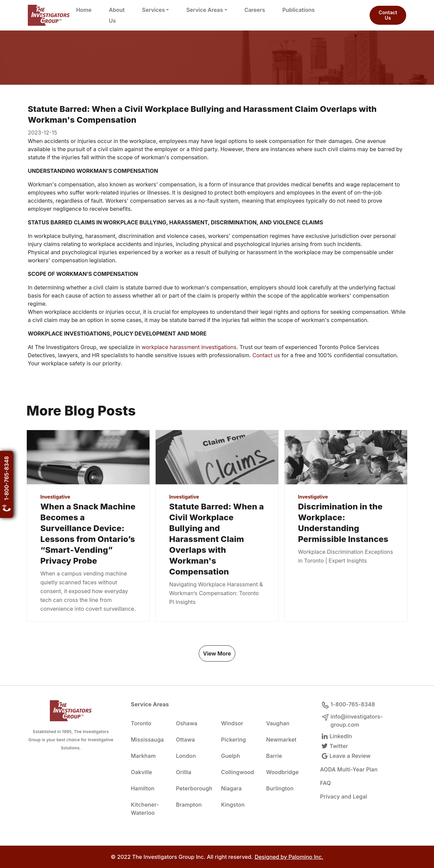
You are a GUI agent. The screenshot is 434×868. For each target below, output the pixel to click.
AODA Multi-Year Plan (349, 769)
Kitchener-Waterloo (145, 809)
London (186, 756)
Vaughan (278, 723)
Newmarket (281, 740)
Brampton (189, 805)
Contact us (267, 355)
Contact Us (388, 15)
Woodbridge (282, 772)
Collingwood (238, 772)
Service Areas (204, 10)
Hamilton (143, 788)
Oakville (142, 772)
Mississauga (147, 740)
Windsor (232, 723)
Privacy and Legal (344, 796)
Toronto (141, 723)
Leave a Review (345, 756)
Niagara (231, 788)
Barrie (274, 756)
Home (84, 10)
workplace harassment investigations (189, 347)
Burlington (280, 788)
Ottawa (185, 740)
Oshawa (187, 723)
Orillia (184, 772)
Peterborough (194, 788)
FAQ (325, 783)
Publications (299, 10)
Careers (255, 10)
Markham (143, 756)
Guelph (231, 756)
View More (217, 653)
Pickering (233, 740)
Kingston (233, 805)
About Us (117, 15)
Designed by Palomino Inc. (289, 857)
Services (154, 10)
